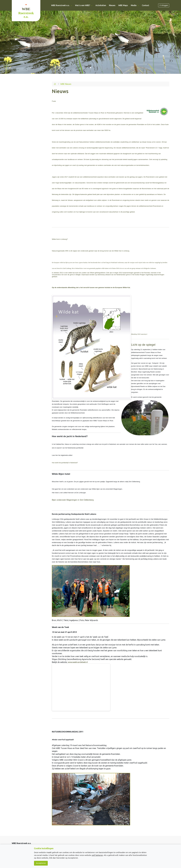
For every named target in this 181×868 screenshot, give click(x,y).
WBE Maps (123, 5)
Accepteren (41, 863)
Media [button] (135, 5)
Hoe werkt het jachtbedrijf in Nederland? (65, 463)
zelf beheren (97, 855)
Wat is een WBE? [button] (84, 5)
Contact (146, 5)
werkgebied (139, 113)
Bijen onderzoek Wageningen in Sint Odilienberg (73, 500)
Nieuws (112, 5)
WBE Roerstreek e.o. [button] (62, 5)
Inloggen (164, 5)
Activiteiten (101, 5)
